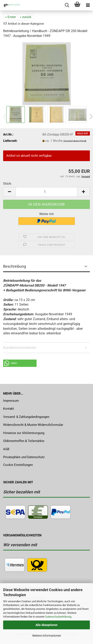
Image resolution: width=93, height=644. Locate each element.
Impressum (11, 401)
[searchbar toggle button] (67, 5)
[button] (9, 192)
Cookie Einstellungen (18, 465)
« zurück (26, 17)
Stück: (8, 184)
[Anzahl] (46, 192)
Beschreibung (15, 266)
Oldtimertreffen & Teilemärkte (24, 441)
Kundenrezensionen (20, 347)
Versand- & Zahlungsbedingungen (26, 417)
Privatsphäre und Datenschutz (24, 457)
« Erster (11, 17)
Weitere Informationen (47, 636)
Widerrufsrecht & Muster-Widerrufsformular (33, 425)
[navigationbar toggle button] (88, 5)
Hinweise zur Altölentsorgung (24, 433)
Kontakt (9, 409)
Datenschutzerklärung (58, 617)
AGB (6, 449)
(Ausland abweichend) (75, 141)
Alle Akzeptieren (46, 625)
